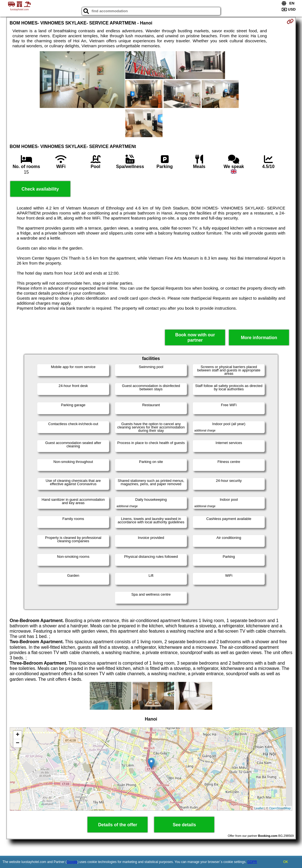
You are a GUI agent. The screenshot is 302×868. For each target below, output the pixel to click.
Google (72, 862)
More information (259, 338)
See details (184, 825)
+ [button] (18, 735)
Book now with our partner (195, 337)
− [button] (18, 743)
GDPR (252, 862)
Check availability (40, 189)
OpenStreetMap (280, 808)
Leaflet (259, 808)
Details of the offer (118, 825)
